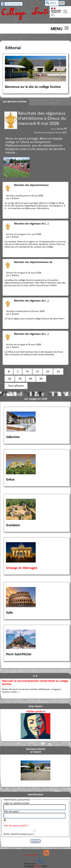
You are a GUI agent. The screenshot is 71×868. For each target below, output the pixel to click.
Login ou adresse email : (17, 803)
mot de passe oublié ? (16, 825)
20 (48, 371)
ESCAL (38, 866)
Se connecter (14, 4)
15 (37, 371)
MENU (57, 29)
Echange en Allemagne (22, 568)
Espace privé (30, 855)
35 (20, 379)
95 (41, 379)
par (53, 129)
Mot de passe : (12, 811)
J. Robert (60, 129)
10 (27, 371)
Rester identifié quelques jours (19, 834)
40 (31, 379)
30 (10, 379)
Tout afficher (16, 386)
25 (58, 371)
